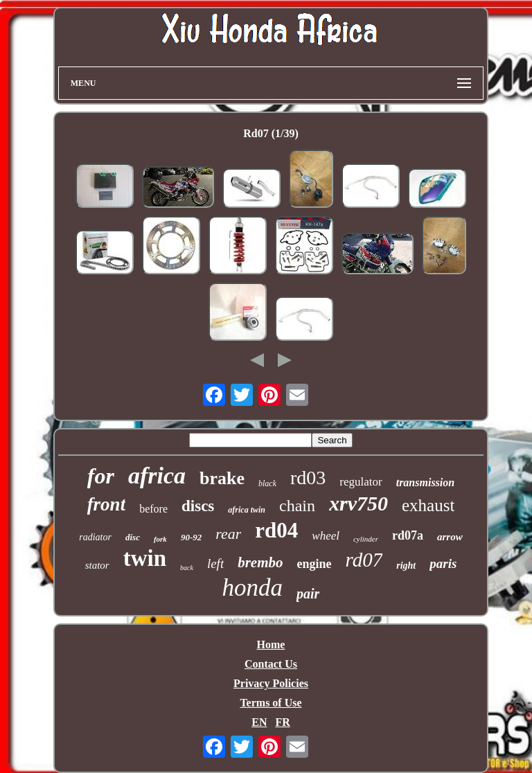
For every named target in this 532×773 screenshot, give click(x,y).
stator (97, 565)
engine (314, 564)
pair (308, 594)
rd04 (276, 530)
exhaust (428, 505)
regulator (361, 482)
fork (160, 539)
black (267, 483)
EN (259, 722)
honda (253, 588)
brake (222, 478)
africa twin (247, 510)
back (187, 568)
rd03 (308, 478)
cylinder (366, 539)
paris (443, 563)
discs (198, 506)
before (153, 509)
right (406, 566)
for (101, 476)
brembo (260, 562)
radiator (95, 537)
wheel (326, 536)
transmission (425, 482)
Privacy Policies (271, 683)
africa (157, 476)
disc (133, 537)
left (215, 563)
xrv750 (358, 503)
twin (145, 558)
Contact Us (271, 664)
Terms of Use (271, 703)
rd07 (364, 560)
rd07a (408, 535)
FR (282, 722)
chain (297, 506)
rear (228, 534)
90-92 (191, 537)
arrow (450, 537)
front (107, 504)
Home (271, 645)
